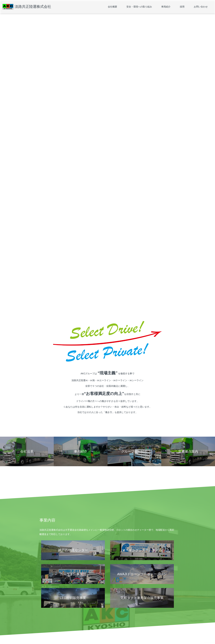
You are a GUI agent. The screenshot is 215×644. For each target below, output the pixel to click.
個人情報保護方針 (47, 632)
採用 (182, 7)
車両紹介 (166, 7)
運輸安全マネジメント (82, 617)
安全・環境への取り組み (139, 7)
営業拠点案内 (45, 617)
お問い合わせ (201, 7)
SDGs (75, 622)
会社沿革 (43, 622)
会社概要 (112, 7)
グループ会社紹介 (47, 627)
